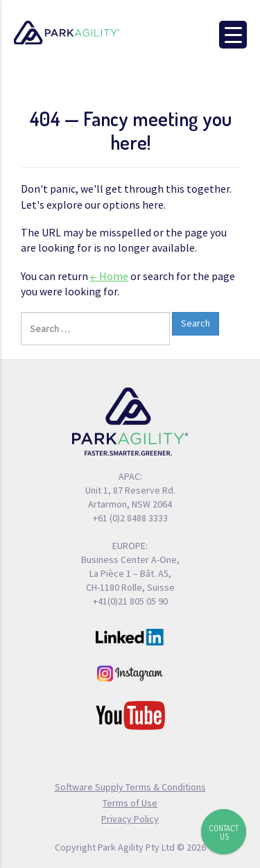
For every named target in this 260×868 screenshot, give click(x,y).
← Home (109, 276)
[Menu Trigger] (233, 35)
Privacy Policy (130, 819)
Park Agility (83, 33)
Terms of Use (130, 803)
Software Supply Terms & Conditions (130, 787)
